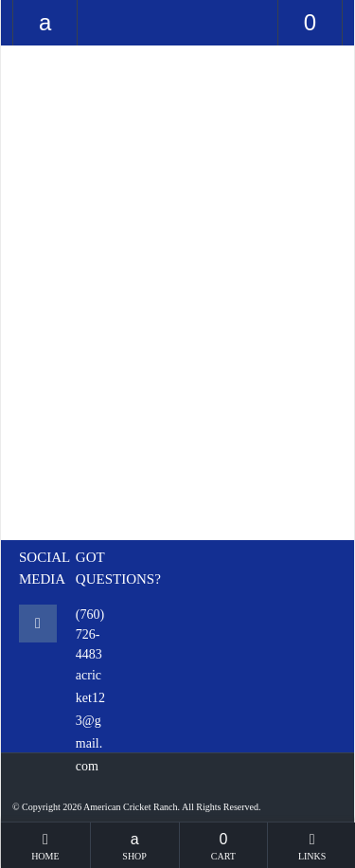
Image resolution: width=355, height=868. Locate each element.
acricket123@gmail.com (90, 721)
